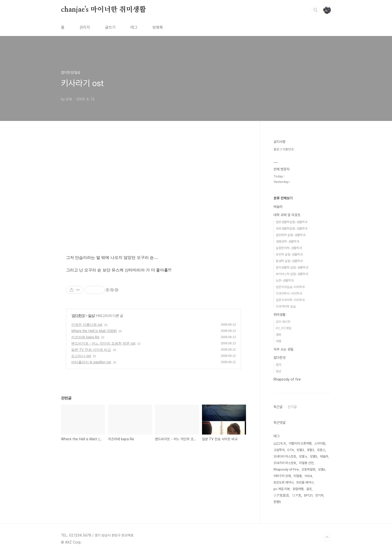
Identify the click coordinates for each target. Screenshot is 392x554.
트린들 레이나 (305, 482)
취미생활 (279, 315)
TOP (327, 537)
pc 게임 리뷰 (282, 489)
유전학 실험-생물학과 (289, 255)
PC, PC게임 (283, 328)
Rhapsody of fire (287, 379)
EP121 (308, 495)
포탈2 (310, 450)
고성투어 (279, 450)
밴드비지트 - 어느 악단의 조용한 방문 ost (103, 343)
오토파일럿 (308, 469)
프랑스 (321, 450)
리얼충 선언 (306, 463)
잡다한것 (78, 316)
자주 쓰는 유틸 (283, 349)
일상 (91, 316)
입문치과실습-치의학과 (290, 287)
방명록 (158, 27)
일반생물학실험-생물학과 (292, 222)
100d (308, 476)
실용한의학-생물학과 (289, 248)
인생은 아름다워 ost (87, 325)
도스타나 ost (81, 356)
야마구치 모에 (282, 476)
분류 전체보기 (283, 198)
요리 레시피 (283, 322)
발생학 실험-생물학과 (289, 261)
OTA (290, 450)
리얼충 (298, 476)
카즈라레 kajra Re (85, 337)
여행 (278, 341)
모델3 (300, 450)
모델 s (303, 456)
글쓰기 (110, 27)
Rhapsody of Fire (286, 469)
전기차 (319, 495)
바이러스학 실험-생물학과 (292, 274)
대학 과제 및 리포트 (287, 215)
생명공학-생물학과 (287, 242)
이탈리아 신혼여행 (300, 443)
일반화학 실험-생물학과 (291, 235)
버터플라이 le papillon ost (91, 362)
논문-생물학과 (285, 280)
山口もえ (280, 443)
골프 (309, 489)
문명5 (277, 502)
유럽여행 (298, 489)
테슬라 (278, 207)
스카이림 (320, 443)
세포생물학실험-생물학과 (292, 229)
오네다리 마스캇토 (285, 456)
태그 (134, 27)
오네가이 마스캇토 (285, 463)
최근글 (278, 407)
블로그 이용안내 (283, 149)
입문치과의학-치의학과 (290, 300)
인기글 (292, 407)
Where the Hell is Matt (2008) (94, 331)
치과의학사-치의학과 (289, 293)
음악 (278, 365)
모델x (322, 469)
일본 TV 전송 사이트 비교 (91, 350)
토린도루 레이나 (283, 482)
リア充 (297, 495)
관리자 (85, 27)
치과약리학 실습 (286, 306)
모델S (313, 456)
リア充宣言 (281, 495)
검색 (315, 10)
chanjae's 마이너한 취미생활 (103, 10)
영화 (278, 335)
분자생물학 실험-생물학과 (292, 268)
